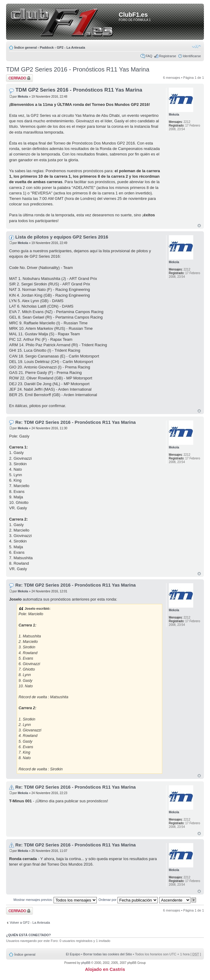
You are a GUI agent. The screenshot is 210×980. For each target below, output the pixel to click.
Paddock (47, 47)
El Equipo (73, 954)
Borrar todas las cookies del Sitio (107, 954)
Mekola (23, 97)
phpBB (86, 963)
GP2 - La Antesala (71, 47)
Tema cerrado (19, 78)
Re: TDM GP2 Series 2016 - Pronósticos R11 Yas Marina (75, 422)
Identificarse (192, 56)
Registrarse (167, 56)
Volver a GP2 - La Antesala (30, 922)
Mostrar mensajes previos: (55, 900)
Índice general (26, 47)
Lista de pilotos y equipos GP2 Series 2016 (62, 237)
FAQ (149, 56)
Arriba (199, 226)
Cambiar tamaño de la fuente (196, 46)
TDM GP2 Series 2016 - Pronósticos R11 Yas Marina (78, 69)
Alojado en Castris (105, 969)
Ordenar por (128, 900)
